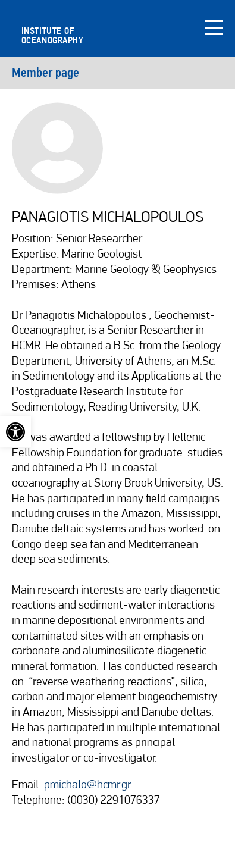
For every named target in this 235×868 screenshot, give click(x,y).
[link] (15, 432)
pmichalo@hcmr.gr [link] (87, 785)
